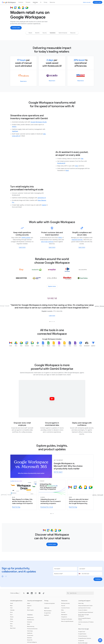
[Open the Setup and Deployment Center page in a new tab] (85, 619)
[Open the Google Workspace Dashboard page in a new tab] (86, 626)
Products (28, 2)
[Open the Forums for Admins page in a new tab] (83, 623)
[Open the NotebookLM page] (61, 176)
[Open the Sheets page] (14, 140)
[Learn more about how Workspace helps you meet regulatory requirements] (82, 261)
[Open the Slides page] (12, 632)
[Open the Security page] (63, 619)
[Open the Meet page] (67, 184)
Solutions (21, 2)
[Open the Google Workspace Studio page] (39, 135)
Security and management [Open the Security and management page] (35, 614)
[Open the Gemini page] (44, 218)
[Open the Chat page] (76, 179)
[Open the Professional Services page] (32, 642)
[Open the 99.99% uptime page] (26, 251)
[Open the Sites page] (11, 637)
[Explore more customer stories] (52, 300)
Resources (52, 2)
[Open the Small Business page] (31, 633)
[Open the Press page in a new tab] (80, 637)
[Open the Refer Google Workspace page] (67, 635)
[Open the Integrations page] (64, 630)
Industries (35, 2)
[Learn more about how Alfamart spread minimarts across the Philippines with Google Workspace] (81, 94)
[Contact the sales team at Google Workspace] (98, 2)
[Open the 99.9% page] (60, 251)
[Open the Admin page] (29, 617)
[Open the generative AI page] (42, 211)
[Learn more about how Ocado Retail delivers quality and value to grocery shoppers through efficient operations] (52, 94)
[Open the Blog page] (17, 606)
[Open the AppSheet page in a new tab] (15, 144)
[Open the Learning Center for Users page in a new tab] (84, 621)
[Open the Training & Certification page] (67, 632)
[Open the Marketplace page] (64, 628)
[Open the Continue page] (98, 592)
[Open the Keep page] (11, 639)
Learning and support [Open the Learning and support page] (84, 614)
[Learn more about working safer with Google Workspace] (52, 261)
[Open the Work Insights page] (30, 623)
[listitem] (11, 361)
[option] (30, 46)
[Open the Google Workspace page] (9, 2)
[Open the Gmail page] (11, 617)
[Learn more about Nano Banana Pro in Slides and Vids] (24, 508)
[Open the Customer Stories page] (65, 621)
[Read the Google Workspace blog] (80, 508)
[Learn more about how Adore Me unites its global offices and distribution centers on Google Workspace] (52, 329)
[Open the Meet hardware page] (48, 624)
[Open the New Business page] (30, 631)
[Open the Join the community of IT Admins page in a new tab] (86, 635)
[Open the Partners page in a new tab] (63, 626)
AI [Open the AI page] (41, 2)
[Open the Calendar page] (12, 623)
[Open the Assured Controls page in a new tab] (77, 253)
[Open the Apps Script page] (13, 641)
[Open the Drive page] (11, 626)
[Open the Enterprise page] (30, 635)
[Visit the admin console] (87, 2)
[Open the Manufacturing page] (31, 640)
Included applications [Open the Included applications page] (16, 614)
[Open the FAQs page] (63, 623)
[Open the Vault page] (28, 621)
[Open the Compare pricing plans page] (49, 617)
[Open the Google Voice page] (47, 626)
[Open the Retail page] (29, 637)
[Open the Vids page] (82, 172)
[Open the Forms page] (12, 635)
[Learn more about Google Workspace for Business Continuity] (22, 261)
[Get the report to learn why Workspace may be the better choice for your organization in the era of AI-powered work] (58, 485)
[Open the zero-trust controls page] (47, 255)
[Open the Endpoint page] (29, 619)
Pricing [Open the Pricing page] (45, 2)
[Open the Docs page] (11, 628)
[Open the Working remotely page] (65, 617)
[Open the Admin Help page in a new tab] (81, 617)
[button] (100, 640)
